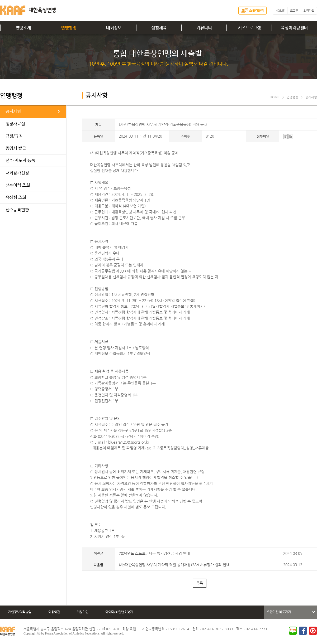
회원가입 (309, 11)
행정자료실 (15, 124)
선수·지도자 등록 (20, 160)
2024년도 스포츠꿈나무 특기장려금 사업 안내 (154, 553)
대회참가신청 (17, 173)
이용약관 (54, 612)
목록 (200, 583)
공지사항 (13, 111)
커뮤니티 (204, 28)
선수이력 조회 (18, 185)
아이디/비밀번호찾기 (119, 612)
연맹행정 (69, 28)
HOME (280, 11)
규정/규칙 (14, 136)
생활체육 (159, 28)
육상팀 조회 (16, 197)
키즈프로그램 (249, 28)
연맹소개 (23, 28)
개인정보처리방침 (20, 612)
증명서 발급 (16, 148)
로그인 (294, 11)
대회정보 (114, 28)
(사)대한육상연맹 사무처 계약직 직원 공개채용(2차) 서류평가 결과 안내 (174, 565)
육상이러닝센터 (294, 28)
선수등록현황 (17, 210)
